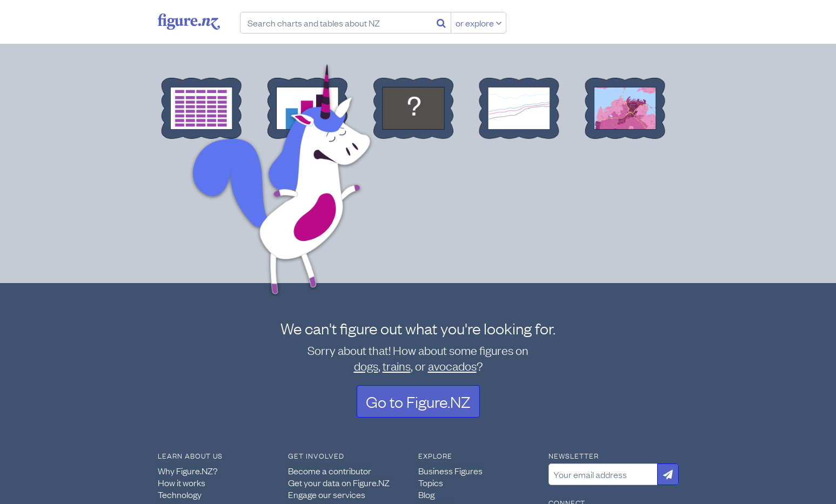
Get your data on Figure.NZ (339, 482)
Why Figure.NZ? (188, 471)
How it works (182, 482)
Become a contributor (330, 471)
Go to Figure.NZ (418, 401)
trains (397, 365)
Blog (426, 494)
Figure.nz (189, 22)
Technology (180, 494)
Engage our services (327, 494)
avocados (452, 365)
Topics (431, 482)
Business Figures (450, 471)
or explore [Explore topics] (479, 23)
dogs (366, 365)
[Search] (441, 23)
